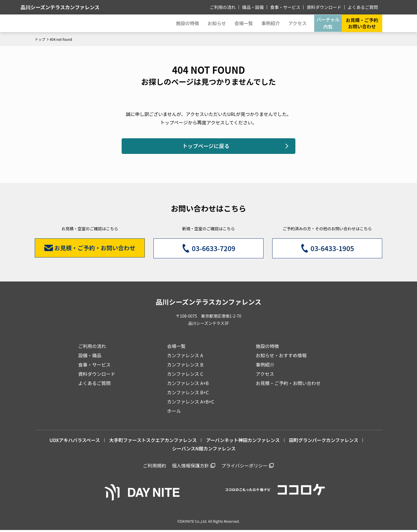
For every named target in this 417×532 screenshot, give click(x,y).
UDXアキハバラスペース (75, 442)
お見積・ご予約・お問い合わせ (288, 385)
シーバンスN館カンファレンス (204, 450)
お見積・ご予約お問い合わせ (362, 23)
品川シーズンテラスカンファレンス (81, 7)
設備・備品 (90, 357)
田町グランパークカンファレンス (324, 442)
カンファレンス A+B (188, 385)
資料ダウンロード (327, 7)
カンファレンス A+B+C (191, 404)
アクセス (265, 376)
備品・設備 (259, 7)
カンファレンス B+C (188, 394)
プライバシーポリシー (244, 467)
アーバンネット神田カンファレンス (243, 442)
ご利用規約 (155, 467)
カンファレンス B (185, 367)
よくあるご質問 (364, 7)
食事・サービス (290, 7)
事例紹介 (265, 23)
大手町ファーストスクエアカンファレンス (153, 442)
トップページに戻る (206, 147)
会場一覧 (176, 348)
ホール (174, 413)
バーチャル (326, 23)
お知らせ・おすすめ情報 (281, 357)
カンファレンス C (185, 376)
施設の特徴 (267, 348)
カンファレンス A (185, 357)
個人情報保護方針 (191, 467)
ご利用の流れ (231, 7)
